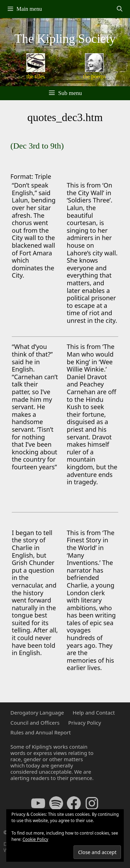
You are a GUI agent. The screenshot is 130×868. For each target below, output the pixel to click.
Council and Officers (35, 723)
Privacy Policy (85, 723)
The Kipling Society (65, 39)
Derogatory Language (37, 712)
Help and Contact (94, 712)
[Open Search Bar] (119, 9)
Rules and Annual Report (41, 732)
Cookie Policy (35, 839)
